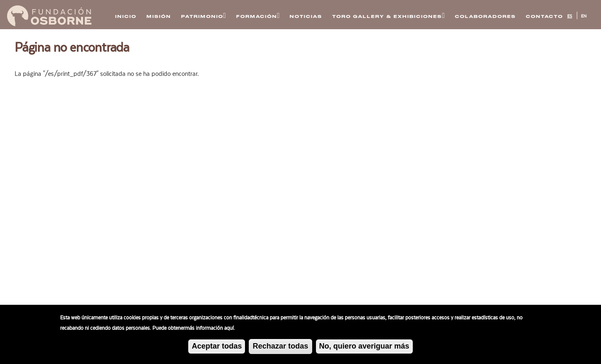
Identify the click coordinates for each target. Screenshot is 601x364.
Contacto (544, 16)
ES (570, 16)
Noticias (306, 16)
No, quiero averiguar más (364, 346)
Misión (159, 16)
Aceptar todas (217, 346)
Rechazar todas (280, 346)
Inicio (126, 16)
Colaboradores (485, 16)
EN (584, 16)
